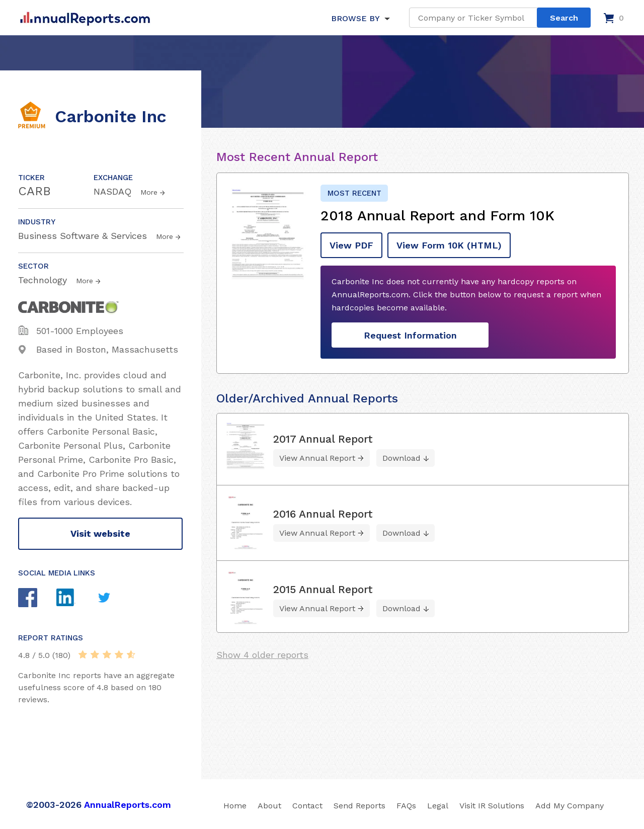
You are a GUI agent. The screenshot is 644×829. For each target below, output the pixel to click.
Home (235, 806)
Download (401, 458)
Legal (438, 806)
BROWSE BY (355, 18)
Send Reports (359, 806)
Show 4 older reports (262, 655)
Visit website (100, 533)
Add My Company (570, 806)
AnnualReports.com (128, 805)
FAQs (406, 806)
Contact (307, 806)
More (149, 192)
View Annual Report (317, 458)
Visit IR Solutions (492, 806)
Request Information (410, 335)
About (269, 806)
